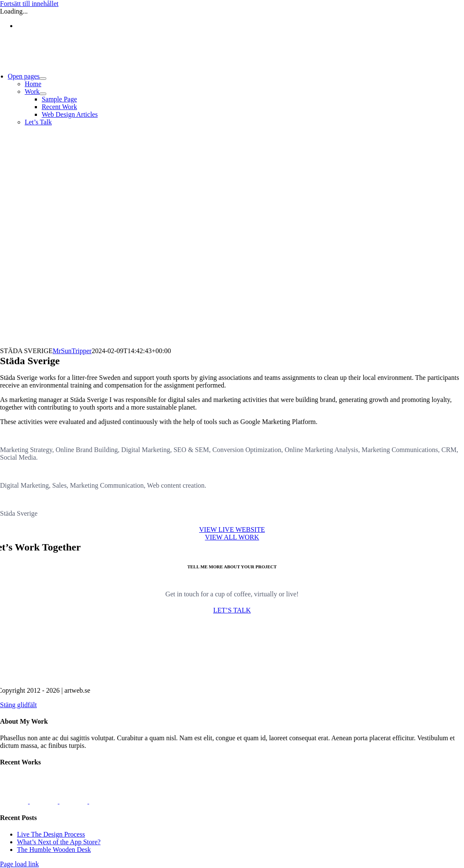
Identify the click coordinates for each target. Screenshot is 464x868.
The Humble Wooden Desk (54, 850)
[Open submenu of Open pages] (43, 79)
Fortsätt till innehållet (29, 4)
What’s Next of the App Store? (59, 842)
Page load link (20, 864)
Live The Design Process (51, 834)
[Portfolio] (232, 537)
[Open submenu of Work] (43, 94)
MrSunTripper (72, 351)
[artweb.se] (232, 676)
